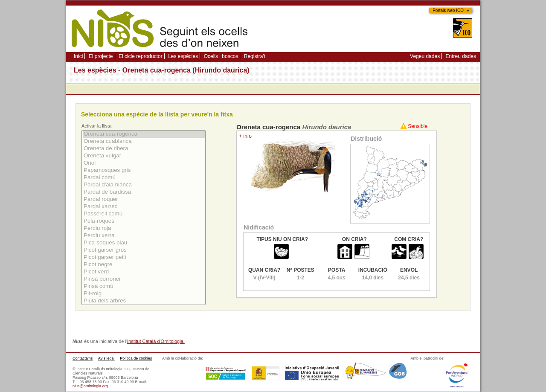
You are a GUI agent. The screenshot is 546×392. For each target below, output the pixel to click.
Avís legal (106, 358)
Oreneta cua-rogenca (144, 134)
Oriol (144, 163)
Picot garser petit (144, 257)
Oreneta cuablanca (144, 141)
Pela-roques (144, 221)
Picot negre (144, 265)
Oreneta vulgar (144, 156)
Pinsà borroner (144, 279)
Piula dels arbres (144, 301)
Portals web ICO (448, 10)
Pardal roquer (144, 199)
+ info (245, 136)
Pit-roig (144, 294)
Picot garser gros (144, 250)
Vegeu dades (425, 56)
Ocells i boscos (221, 56)
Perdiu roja (144, 228)
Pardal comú (144, 178)
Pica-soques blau (144, 243)
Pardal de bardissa (144, 192)
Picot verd (144, 272)
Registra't (255, 56)
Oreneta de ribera (144, 149)
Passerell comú (144, 214)
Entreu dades (461, 56)
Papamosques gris (144, 170)
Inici (78, 56)
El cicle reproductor (141, 56)
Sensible (418, 126)
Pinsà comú (144, 286)
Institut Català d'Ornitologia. (156, 341)
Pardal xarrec (144, 207)
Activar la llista (96, 126)
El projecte (101, 56)
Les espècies (183, 56)
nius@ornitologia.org (90, 386)
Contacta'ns (83, 358)
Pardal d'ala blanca (144, 185)
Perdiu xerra (144, 236)
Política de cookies (136, 358)
